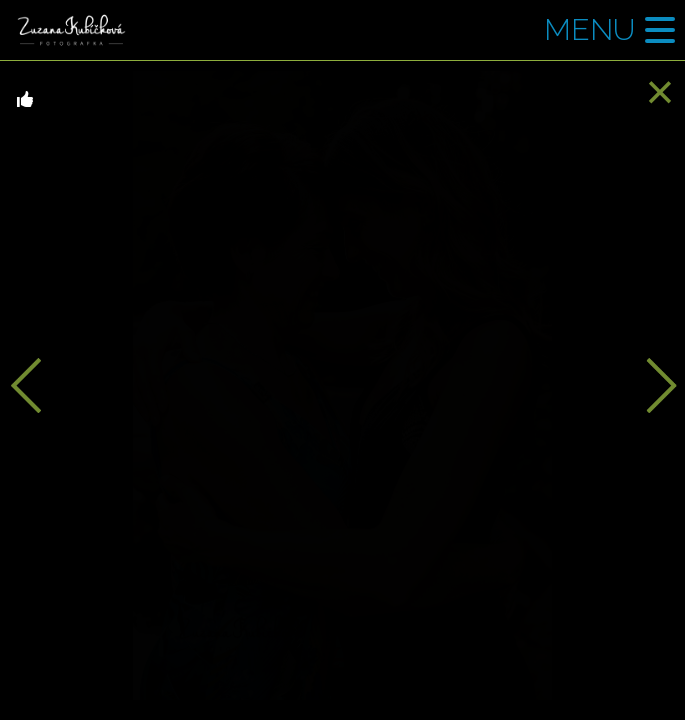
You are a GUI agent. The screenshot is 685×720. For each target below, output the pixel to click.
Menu (589, 29)
